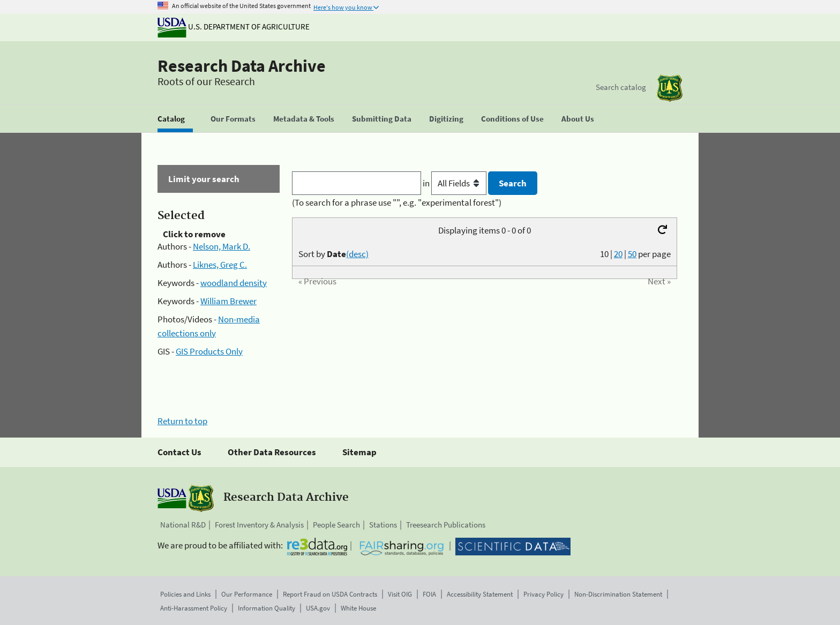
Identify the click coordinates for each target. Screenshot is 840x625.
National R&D (183, 525)
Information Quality (267, 608)
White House (358, 608)
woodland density (234, 283)
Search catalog (621, 87)
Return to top (182, 421)
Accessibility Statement (480, 594)
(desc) (357, 254)
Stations (383, 525)
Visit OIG (400, 594)
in (456, 183)
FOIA (429, 594)
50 (632, 254)
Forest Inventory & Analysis (259, 525)
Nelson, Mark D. (222, 246)
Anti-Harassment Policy (194, 608)
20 (618, 254)
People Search (336, 525)
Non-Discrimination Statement (618, 594)
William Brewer (228, 301)
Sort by (333, 254)
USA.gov (318, 608)
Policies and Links (185, 594)
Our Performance (247, 594)
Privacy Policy (543, 594)
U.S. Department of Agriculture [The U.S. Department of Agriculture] (234, 27)
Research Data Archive (242, 66)
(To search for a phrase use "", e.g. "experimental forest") (397, 202)
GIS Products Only (209, 351)
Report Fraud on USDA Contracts (330, 594)
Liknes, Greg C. (220, 265)
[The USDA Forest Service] (670, 88)
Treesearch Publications (446, 525)
